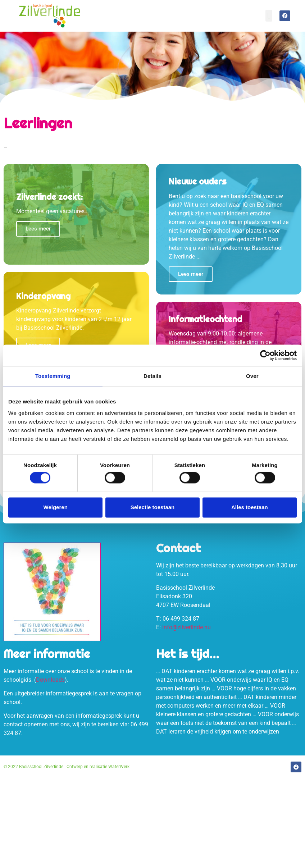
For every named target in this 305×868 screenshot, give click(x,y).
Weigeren (56, 507)
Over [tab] (252, 376)
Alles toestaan (250, 507)
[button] (269, 16)
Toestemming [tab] (53, 376)
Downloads (50, 680)
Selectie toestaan (153, 507)
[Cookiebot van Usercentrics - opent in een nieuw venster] (265, 355)
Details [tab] (152, 376)
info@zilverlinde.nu (186, 627)
